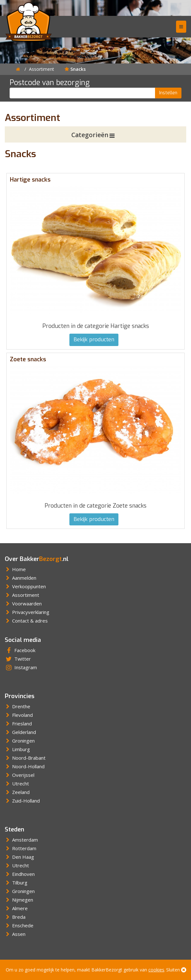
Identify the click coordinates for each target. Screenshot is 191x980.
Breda (15, 917)
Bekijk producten (94, 340)
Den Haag (19, 857)
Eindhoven (20, 874)
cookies (156, 970)
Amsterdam (21, 840)
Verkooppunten (25, 586)
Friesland (18, 723)
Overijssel (20, 775)
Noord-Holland (25, 766)
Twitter (18, 659)
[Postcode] (82, 93)
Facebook (20, 650)
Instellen (168, 93)
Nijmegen (19, 900)
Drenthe (18, 706)
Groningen (20, 741)
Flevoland (19, 715)
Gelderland (20, 732)
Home (15, 569)
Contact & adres (26, 621)
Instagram (21, 667)
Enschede (19, 925)
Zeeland (17, 792)
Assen (15, 934)
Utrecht (17, 783)
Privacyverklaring (27, 612)
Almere (16, 908)
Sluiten (176, 970)
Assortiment (42, 69)
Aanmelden (21, 578)
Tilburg (16, 883)
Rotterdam (21, 848)
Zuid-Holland (22, 801)
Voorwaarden (23, 603)
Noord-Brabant (25, 758)
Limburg (17, 749)
